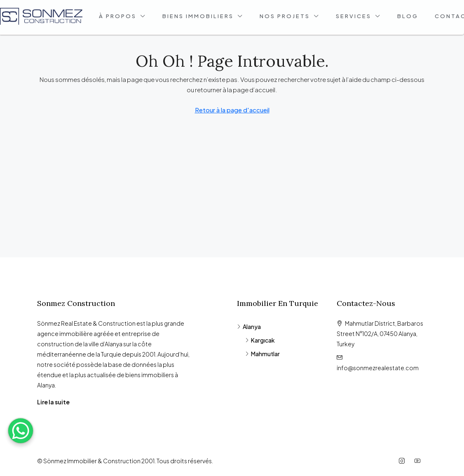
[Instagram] (403, 461)
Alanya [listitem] (249, 327)
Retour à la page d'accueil (232, 110)
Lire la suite (53, 402)
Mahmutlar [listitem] (262, 354)
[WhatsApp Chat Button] (21, 431)
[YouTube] (419, 461)
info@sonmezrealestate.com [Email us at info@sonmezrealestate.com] (378, 368)
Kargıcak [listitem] (260, 340)
